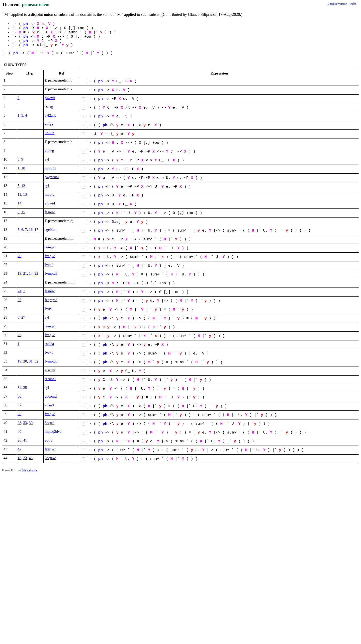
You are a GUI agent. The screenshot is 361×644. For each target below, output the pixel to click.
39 (31, 423)
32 (36, 361)
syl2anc (51, 115)
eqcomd (51, 396)
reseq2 (50, 247)
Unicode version (337, 4)
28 (19, 423)
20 (19, 256)
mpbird (50, 168)
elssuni (50, 370)
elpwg (50, 151)
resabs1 (51, 379)
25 (19, 300)
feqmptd (51, 300)
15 (23, 212)
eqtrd (49, 440)
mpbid (50, 194)
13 (25, 194)
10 (23, 168)
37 (19, 405)
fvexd (49, 265)
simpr (49, 124)
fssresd (50, 212)
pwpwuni (52, 177)
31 (31, 361)
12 (23, 186)
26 (19, 440)
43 (31, 458)
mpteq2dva (53, 432)
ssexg (49, 107)
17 (36, 230)
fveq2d (50, 256)
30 (25, 361)
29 (19, 335)
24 (19, 291)
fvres (49, 309)
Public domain (30, 470)
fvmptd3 (51, 273)
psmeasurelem (36, 5)
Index (353, 4)
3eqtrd (50, 423)
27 (23, 317)
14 (19, 203)
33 (25, 423)
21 (25, 273)
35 (25, 388)
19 (19, 273)
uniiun (50, 133)
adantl (50, 405)
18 (19, 458)
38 (19, 414)
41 (25, 440)
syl (47, 159)
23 (25, 458)
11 (19, 194)
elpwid (50, 203)
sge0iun (51, 230)
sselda (50, 344)
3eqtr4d (51, 458)
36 (19, 396)
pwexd (50, 98)
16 (31, 230)
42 (19, 449)
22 (36, 273)
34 (19, 388)
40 (19, 432)
